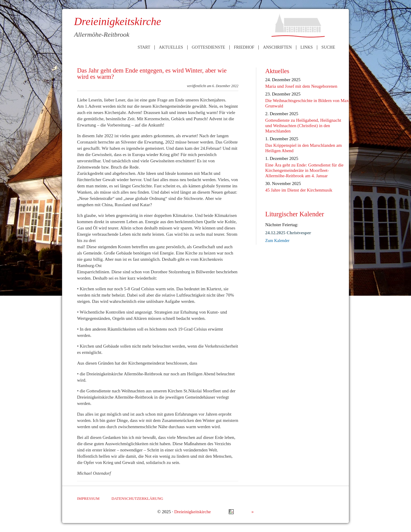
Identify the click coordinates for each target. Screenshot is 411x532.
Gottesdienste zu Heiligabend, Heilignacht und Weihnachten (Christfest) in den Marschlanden (303, 126)
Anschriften (277, 47)
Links (307, 47)
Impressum (88, 498)
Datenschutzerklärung (137, 498)
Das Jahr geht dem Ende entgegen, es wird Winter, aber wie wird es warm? (152, 74)
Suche (328, 47)
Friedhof (244, 47)
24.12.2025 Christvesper (288, 233)
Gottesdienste (208, 47)
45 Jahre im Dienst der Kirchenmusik (299, 190)
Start (144, 47)
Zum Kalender (277, 241)
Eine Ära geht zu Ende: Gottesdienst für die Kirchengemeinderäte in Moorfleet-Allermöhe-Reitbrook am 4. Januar (304, 170)
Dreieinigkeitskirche (192, 512)
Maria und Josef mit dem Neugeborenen (301, 86)
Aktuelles (171, 47)
